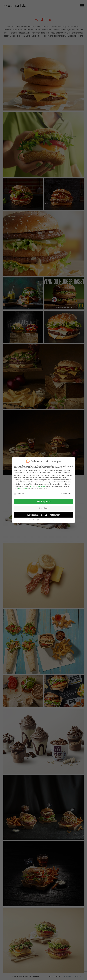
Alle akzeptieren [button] (44, 502)
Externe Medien (64, 494)
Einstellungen (23, 489)
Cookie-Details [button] (33, 520)
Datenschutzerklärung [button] (45, 520)
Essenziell (19, 494)
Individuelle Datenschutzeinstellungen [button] (44, 515)
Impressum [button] (55, 520)
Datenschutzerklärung (37, 486)
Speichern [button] (44, 508)
